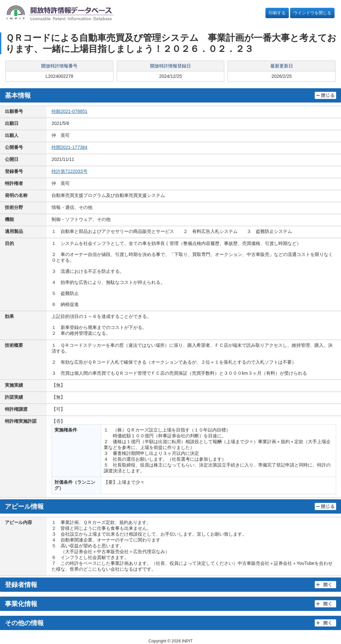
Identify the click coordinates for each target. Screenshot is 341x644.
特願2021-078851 (70, 111)
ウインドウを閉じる (312, 13)
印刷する (277, 13)
